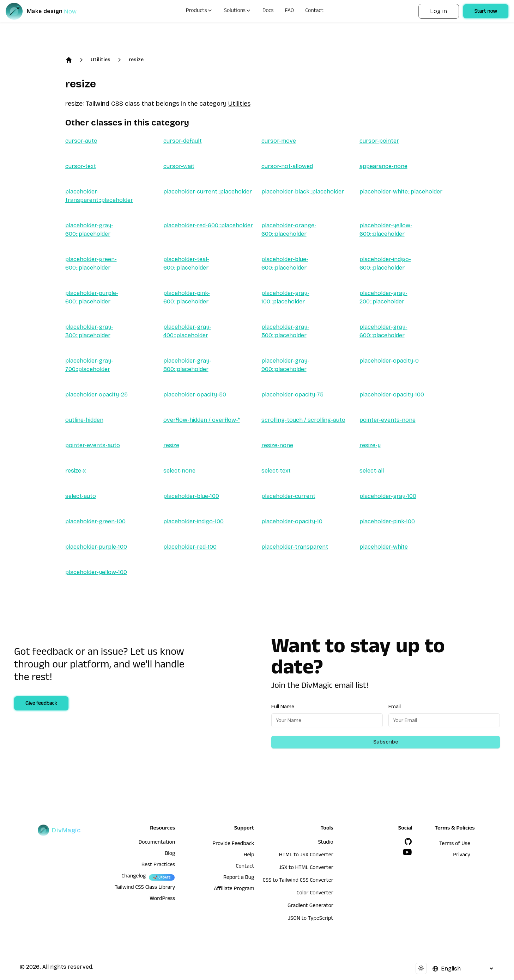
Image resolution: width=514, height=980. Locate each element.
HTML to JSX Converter (306, 856)
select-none (179, 471)
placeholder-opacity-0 (389, 361)
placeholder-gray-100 (388, 496)
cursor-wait (179, 166)
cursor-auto (81, 141)
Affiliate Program (234, 889)
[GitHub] (408, 842)
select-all (372, 471)
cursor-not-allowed (287, 166)
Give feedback (41, 704)
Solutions (238, 11)
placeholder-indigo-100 (193, 521)
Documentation (157, 843)
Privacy (462, 856)
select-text (276, 471)
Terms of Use (455, 844)
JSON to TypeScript (310, 919)
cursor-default (183, 141)
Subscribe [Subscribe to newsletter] (386, 742)
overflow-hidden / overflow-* (202, 420)
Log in (439, 11)
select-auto (81, 496)
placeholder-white (384, 547)
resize (136, 60)
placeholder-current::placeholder (208, 192)
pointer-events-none (388, 420)
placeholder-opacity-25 (96, 395)
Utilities (101, 60)
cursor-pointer (379, 141)
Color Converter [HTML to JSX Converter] (315, 894)
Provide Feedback (233, 844)
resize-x (75, 471)
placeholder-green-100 (95, 521)
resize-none (277, 445)
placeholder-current (288, 496)
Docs (268, 11)
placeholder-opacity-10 (292, 521)
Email (395, 707)
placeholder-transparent (295, 547)
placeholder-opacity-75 (292, 395)
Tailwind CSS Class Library (145, 888)
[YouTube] (407, 852)
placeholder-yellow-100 (96, 572)
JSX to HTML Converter (306, 868)
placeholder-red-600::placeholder (208, 225)
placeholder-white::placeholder (401, 192)
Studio (325, 843)
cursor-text (81, 166)
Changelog (134, 877)
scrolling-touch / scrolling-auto (303, 420)
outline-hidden (84, 420)
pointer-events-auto (93, 445)
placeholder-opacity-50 (195, 395)
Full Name (283, 707)
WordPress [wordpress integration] (162, 899)
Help (249, 856)
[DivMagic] (48, 11)
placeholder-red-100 (190, 547)
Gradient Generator (310, 906)
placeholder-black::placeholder (303, 192)
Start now (486, 12)
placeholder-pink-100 (387, 521)
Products (199, 11)
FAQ (290, 11)
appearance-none (383, 166)
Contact (314, 11)
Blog (170, 854)
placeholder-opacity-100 (392, 395)
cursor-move (279, 141)
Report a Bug (239, 878)
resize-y (370, 445)
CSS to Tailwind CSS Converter (298, 881)
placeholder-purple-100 (96, 547)
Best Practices (158, 865)
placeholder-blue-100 (191, 496)
